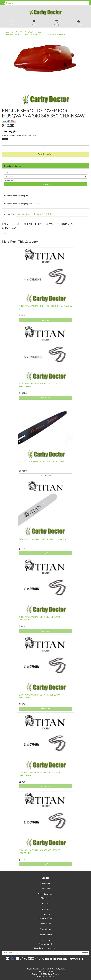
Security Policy (45, 940)
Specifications (24, 214)
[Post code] (45, 180)
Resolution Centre (45, 894)
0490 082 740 (28, 958)
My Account (45, 883)
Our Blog (45, 909)
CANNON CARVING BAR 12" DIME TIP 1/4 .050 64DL (43, 461)
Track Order (45, 889)
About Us (45, 903)
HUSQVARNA (30, 32)
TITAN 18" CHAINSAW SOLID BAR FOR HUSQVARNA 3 (44, 539)
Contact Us (45, 914)
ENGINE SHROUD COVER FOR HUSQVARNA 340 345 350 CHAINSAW (36, 34)
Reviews (43, 214)
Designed (39, 976)
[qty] (45, 173)
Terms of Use (45, 924)
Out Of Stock (45, 475)
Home (6, 32)
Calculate (45, 184)
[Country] (45, 176)
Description (9, 214)
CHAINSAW (17, 32)
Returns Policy (46, 935)
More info (12, 131)
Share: (9, 121)
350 (39, 32)
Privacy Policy (46, 929)
